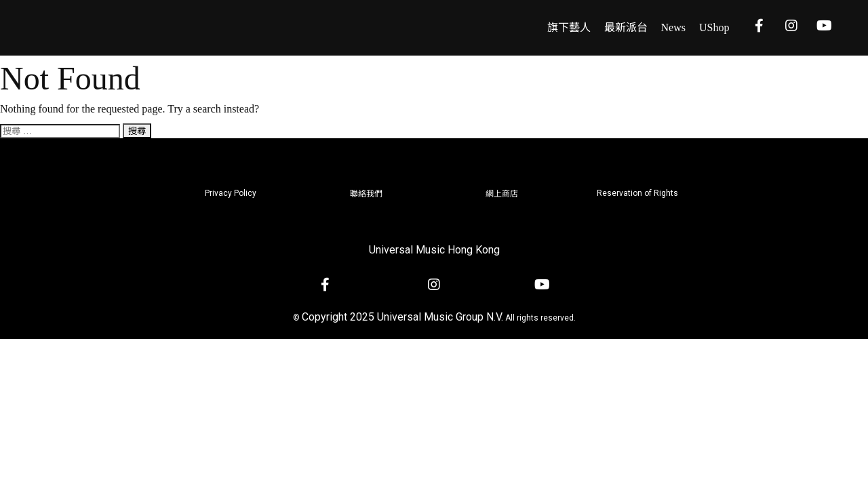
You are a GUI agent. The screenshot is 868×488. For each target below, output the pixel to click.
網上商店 (502, 194)
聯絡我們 (366, 194)
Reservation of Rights (637, 193)
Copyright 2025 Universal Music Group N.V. (402, 317)
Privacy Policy (231, 193)
